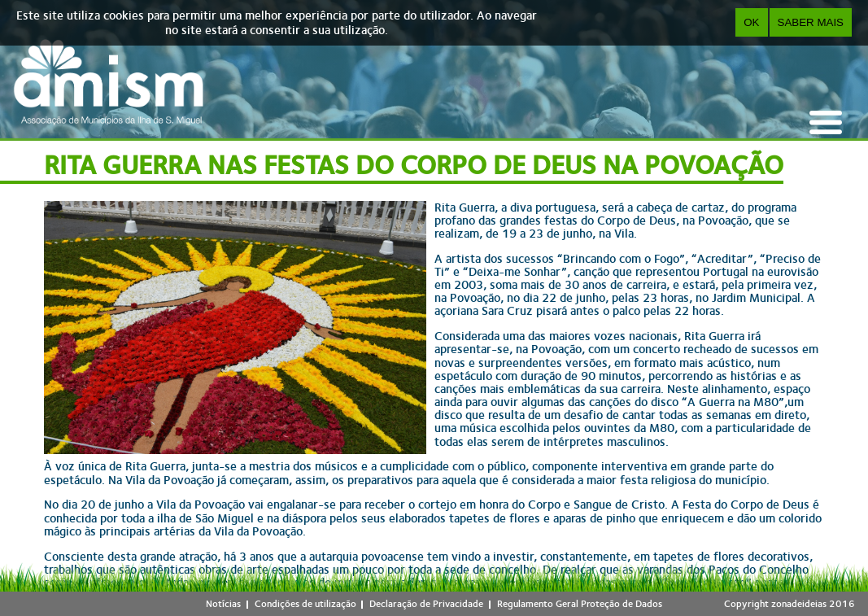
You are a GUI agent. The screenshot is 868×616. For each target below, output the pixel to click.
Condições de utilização (305, 604)
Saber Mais (811, 22)
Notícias (223, 604)
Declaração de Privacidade (426, 604)
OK (751, 22)
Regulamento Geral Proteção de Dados (580, 604)
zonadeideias (799, 604)
